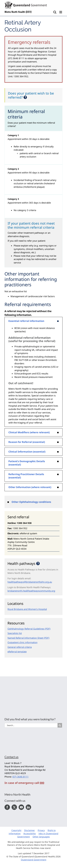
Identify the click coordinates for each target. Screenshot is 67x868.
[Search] (60, 725)
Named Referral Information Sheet (25, 638)
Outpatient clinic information (22, 642)
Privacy (41, 830)
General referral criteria (20, 647)
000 (42, 783)
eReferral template (17, 652)
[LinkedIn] (28, 807)
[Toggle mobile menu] (61, 12)
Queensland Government (34, 860)
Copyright (16, 830)
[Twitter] (14, 807)
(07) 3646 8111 (20, 777)
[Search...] (31, 725)
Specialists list (15, 633)
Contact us (11, 757)
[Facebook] (7, 807)
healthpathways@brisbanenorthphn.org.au (30, 582)
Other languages (41, 837)
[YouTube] (21, 807)
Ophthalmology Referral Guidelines (26, 629)
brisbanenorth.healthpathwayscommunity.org (31, 591)
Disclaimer (30, 830)
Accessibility (30, 833)
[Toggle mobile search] (55, 12)
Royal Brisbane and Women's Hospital (27, 609)
